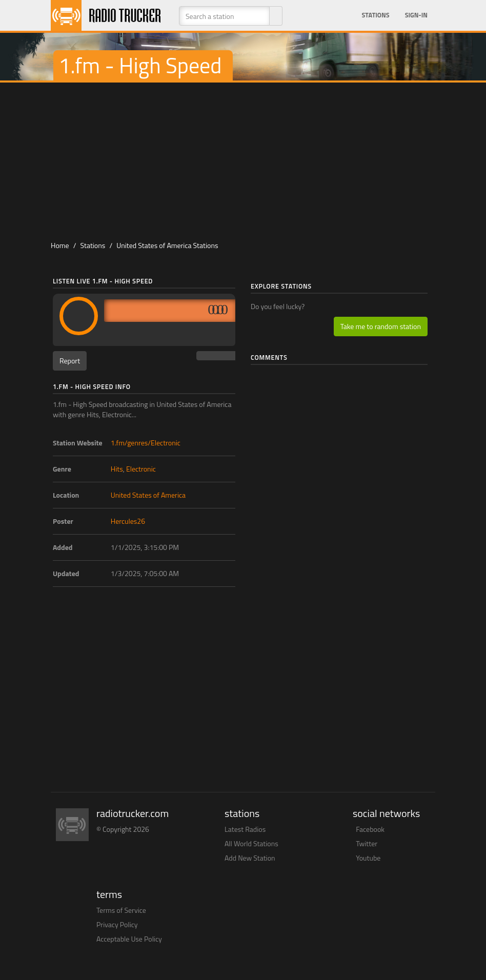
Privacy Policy (117, 924)
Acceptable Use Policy (129, 939)
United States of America (148, 495)
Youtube (368, 858)
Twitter (367, 843)
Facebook (370, 829)
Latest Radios (245, 829)
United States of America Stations (167, 245)
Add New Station (250, 858)
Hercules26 (128, 521)
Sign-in (416, 15)
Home (60, 245)
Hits (117, 469)
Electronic (141, 469)
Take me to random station (381, 326)
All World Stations (251, 843)
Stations (376, 15)
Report (70, 361)
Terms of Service (121, 910)
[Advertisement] (248, 159)
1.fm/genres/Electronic (146, 443)
